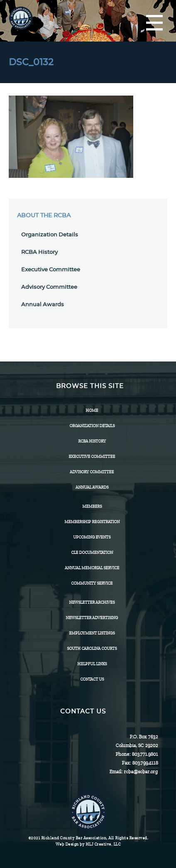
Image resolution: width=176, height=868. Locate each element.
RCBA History (39, 252)
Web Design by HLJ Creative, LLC (88, 844)
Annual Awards (43, 305)
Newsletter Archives (92, 602)
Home (92, 410)
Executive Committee (51, 270)
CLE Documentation (92, 552)
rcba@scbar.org (141, 772)
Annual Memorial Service (92, 568)
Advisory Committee (49, 287)
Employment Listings (92, 633)
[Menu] (154, 23)
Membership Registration (92, 522)
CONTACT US (92, 679)
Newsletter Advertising (92, 618)
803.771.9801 (145, 754)
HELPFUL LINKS (92, 664)
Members (92, 506)
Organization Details (50, 235)
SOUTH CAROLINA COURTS (92, 648)
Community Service (92, 583)
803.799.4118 (145, 763)
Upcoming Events (92, 537)
